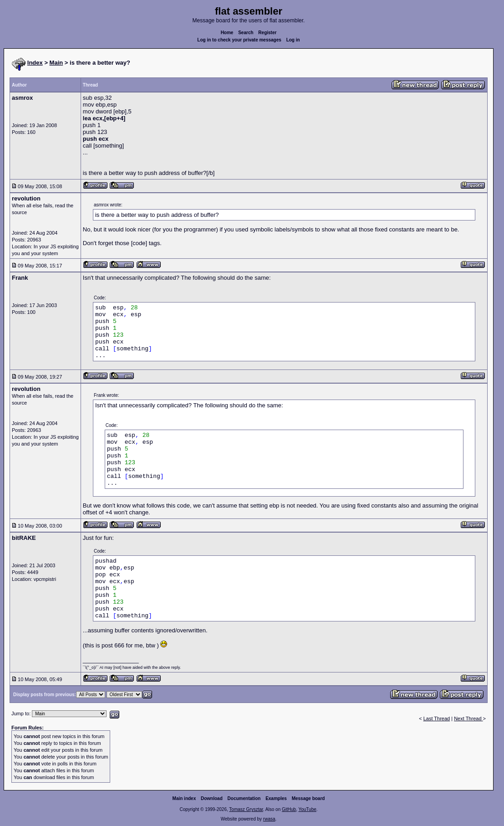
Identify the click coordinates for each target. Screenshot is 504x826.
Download (212, 798)
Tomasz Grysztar (246, 809)
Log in (293, 40)
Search (246, 33)
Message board (308, 798)
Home (227, 33)
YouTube (307, 809)
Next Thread (468, 718)
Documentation (244, 798)
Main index (184, 798)
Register (267, 33)
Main (56, 63)
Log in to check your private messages (239, 40)
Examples (276, 798)
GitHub (289, 809)
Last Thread (437, 718)
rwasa (269, 819)
